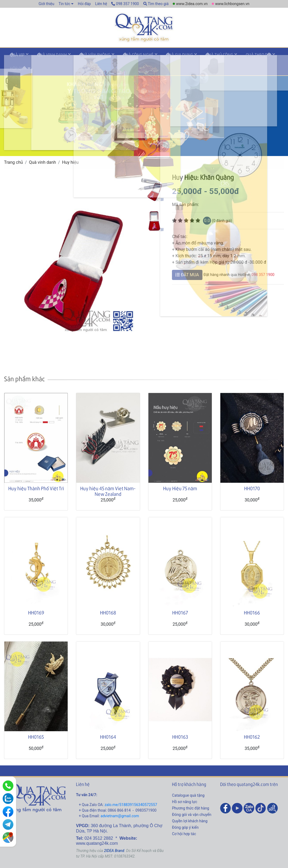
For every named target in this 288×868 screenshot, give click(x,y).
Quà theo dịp (234, 57)
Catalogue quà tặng (188, 783)
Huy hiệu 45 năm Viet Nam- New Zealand (108, 479)
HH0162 (252, 724)
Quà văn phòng (86, 57)
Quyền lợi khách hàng (190, 809)
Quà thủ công (199, 57)
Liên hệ (101, 4)
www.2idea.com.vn (192, 4)
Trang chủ (14, 150)
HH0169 (36, 600)
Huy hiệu (70, 150)
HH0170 (252, 476)
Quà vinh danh (46, 57)
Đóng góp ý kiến (185, 815)
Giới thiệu (46, 4)
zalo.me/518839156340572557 (131, 792)
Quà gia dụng (163, 57)
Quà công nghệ (125, 57)
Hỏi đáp (84, 4)
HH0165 (36, 724)
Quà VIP (15, 57)
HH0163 (180, 724)
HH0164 (108, 724)
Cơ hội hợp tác (184, 822)
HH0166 (252, 600)
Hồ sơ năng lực (185, 789)
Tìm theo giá (156, 4)
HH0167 (180, 600)
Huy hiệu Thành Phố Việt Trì (36, 476)
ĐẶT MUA (187, 262)
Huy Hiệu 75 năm (180, 476)
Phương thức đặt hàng (191, 796)
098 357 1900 (125, 4)
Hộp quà (264, 57)
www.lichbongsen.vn (232, 4)
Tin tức (64, 4)
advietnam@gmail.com (120, 804)
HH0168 (108, 600)
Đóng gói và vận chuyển (192, 802)
